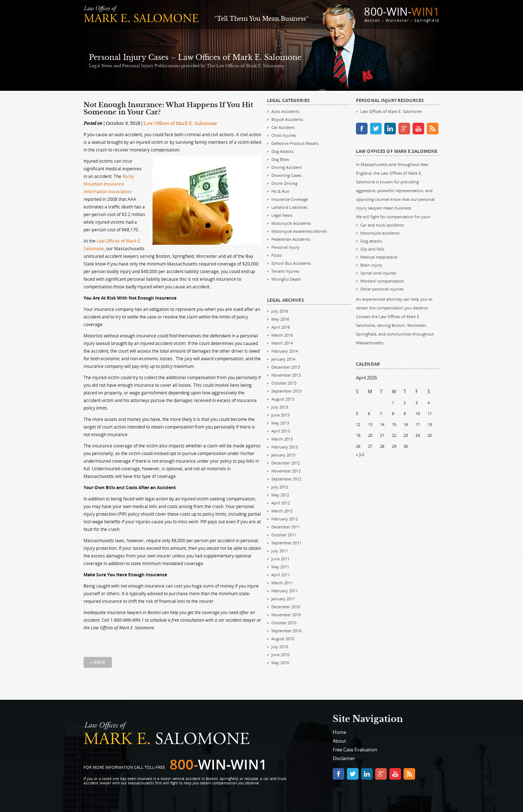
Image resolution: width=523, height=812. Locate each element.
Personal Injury (285, 247)
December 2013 (286, 367)
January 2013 (283, 455)
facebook (362, 129)
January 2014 (283, 359)
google (404, 129)
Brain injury (371, 265)
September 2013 (286, 391)
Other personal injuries (382, 289)
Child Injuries (284, 135)
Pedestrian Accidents (291, 239)
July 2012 (280, 487)
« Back (98, 662)
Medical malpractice (379, 257)
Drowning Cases (286, 175)
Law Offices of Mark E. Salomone (180, 123)
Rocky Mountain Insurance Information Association (109, 184)
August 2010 (283, 639)
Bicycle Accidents (287, 119)
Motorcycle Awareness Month (299, 231)
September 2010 (286, 631)
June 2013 (280, 415)
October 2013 (284, 383)
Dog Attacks (282, 151)
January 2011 (283, 599)
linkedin (390, 129)
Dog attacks (371, 241)
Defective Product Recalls (295, 143)
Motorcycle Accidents (291, 223)
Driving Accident (287, 167)
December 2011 (286, 527)
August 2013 (283, 399)
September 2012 (286, 479)
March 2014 (282, 343)
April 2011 (281, 575)
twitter (376, 129)
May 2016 (280, 319)
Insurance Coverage (290, 199)
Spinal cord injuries (378, 273)
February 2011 (285, 591)
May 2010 (280, 663)
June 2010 (280, 655)
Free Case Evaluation (355, 750)
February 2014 (285, 351)
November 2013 (286, 375)
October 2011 (284, 535)
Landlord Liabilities (289, 207)
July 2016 (280, 311)
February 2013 (285, 447)
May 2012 (280, 495)
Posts (276, 255)
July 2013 (280, 407)
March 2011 (282, 583)
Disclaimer (344, 758)
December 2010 (286, 607)
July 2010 (280, 647)
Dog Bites (280, 159)
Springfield (427, 21)
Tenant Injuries (285, 271)
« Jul (360, 454)
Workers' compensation (382, 281)
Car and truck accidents (382, 225)
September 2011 (286, 543)
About (339, 741)
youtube (418, 129)
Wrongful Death (286, 279)
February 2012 (285, 519)
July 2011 (280, 551)
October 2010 (284, 623)
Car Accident (283, 127)
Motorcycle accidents (380, 233)
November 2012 (286, 471)
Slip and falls (372, 249)
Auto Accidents (285, 111)
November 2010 (286, 615)
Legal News (282, 215)
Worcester (397, 21)
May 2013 (280, 423)
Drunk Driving (284, 183)
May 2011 (280, 567)
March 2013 (282, 439)
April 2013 (281, 431)
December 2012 (286, 463)
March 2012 (282, 511)
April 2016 (281, 327)
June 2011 (280, 559)
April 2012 (281, 503)
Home (339, 732)
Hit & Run (280, 191)
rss (433, 129)
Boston (372, 21)
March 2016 (282, 335)
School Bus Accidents (291, 263)
